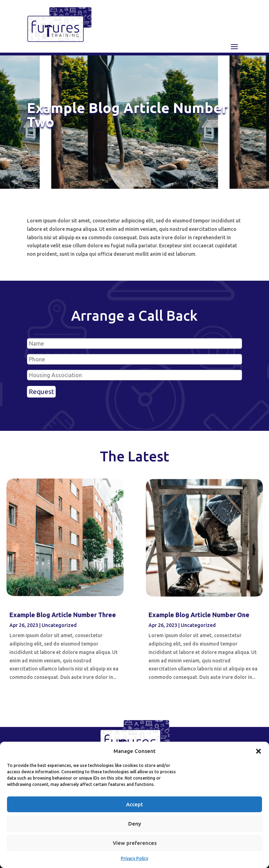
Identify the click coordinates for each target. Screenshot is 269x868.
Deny (135, 824)
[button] (258, 751)
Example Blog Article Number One (199, 615)
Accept (134, 804)
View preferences (135, 843)
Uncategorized (59, 625)
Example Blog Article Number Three (63, 615)
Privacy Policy (134, 858)
